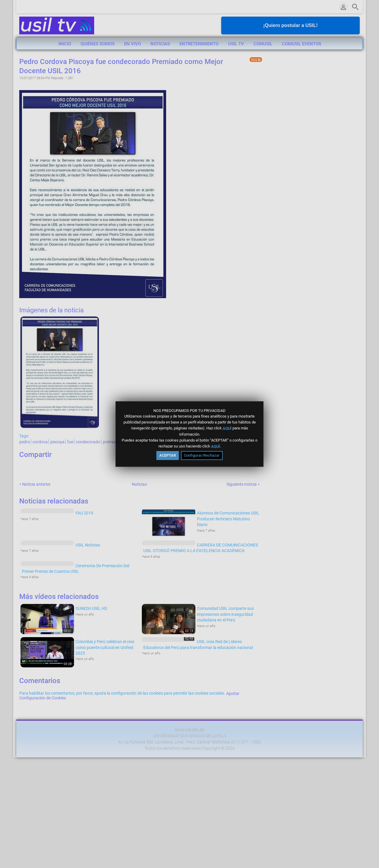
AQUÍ (227, 428)
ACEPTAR (168, 455)
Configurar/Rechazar (202, 455)
